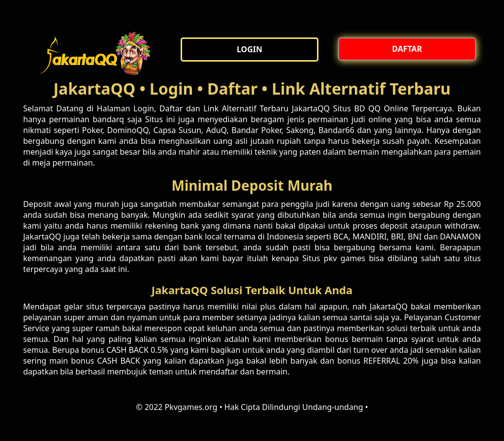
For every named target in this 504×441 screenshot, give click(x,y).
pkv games (345, 258)
